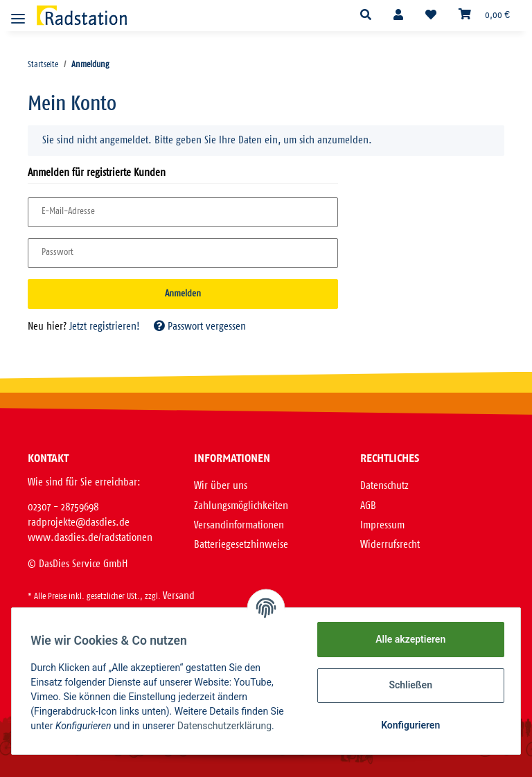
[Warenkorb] (484, 15)
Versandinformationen (239, 525)
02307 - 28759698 (63, 507)
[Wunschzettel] (431, 16)
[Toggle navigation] (18, 13)
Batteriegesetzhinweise (241, 545)
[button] (366, 16)
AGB (368, 506)
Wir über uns (221, 486)
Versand (179, 596)
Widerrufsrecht (390, 545)
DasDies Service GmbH (83, 564)
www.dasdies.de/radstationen (90, 538)
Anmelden (183, 294)
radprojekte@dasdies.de (79, 523)
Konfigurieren (407, 725)
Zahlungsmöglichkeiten (241, 506)
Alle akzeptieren (407, 639)
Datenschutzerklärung (227, 726)
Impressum (382, 525)
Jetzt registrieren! (105, 327)
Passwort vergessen (200, 327)
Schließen (408, 685)
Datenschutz (384, 486)
